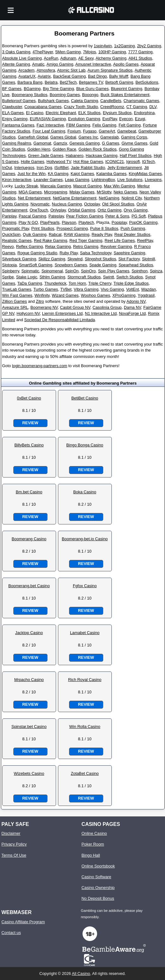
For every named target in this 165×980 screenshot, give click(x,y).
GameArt (107, 131)
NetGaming (109, 198)
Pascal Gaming (32, 216)
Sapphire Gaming (130, 253)
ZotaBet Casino (85, 773)
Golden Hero (39, 149)
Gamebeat (127, 131)
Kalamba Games (111, 174)
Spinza (156, 271)
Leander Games (48, 180)
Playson (69, 222)
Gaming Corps (134, 137)
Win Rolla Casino (85, 727)
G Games (111, 143)
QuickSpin (11, 234)
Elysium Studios (117, 113)
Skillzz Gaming (52, 259)
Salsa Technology (96, 253)
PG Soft (139, 216)
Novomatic (40, 204)
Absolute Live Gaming (22, 58)
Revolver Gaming (116, 247)
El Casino (35, 113)
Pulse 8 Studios (104, 228)
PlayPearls (50, 222)
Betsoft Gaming (119, 82)
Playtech (86, 222)
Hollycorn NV (28, 313)
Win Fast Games (17, 295)
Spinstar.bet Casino (29, 727)
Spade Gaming (103, 265)
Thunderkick (55, 283)
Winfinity (42, 295)
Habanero (74, 156)
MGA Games (30, 192)
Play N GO (28, 222)
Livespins (153, 180)
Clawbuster (12, 107)
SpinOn (72, 271)
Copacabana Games (43, 107)
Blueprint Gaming (127, 89)
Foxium (74, 131)
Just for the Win (32, 174)
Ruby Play (69, 253)
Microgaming (56, 192)
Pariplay (9, 216)
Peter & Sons (117, 216)
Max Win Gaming (119, 186)
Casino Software (96, 877)
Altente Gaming (16, 64)
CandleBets (111, 101)
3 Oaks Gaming (16, 52)
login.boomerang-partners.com (40, 366)
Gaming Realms (17, 143)
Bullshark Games (53, 101)
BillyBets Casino (29, 445)
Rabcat (55, 234)
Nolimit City (132, 198)
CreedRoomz (112, 107)
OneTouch (39, 210)
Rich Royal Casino (85, 680)
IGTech (148, 162)
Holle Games (33, 162)
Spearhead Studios (136, 265)
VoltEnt (133, 289)
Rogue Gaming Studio (37, 253)
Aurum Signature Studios (110, 70)
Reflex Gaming (30, 247)
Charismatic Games (141, 101)
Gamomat (42, 143)
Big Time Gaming (58, 89)
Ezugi (140, 119)
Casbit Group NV (75, 307)
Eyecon (126, 119)
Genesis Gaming (84, 143)
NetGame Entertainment (75, 198)
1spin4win (103, 46)
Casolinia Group (107, 307)
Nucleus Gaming (67, 204)
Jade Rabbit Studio (88, 168)
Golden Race (64, 149)
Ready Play (102, 234)
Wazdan (149, 289)
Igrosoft (133, 162)
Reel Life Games (120, 240)
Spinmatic (30, 271)
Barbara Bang (30, 82)
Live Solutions (130, 180)
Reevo (8, 247)
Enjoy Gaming (15, 119)
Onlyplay (58, 210)
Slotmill (148, 259)
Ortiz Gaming (109, 210)
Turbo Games (46, 289)
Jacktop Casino (29, 633)
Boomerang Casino (29, 539)
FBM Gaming (78, 125)
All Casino (81, 974)
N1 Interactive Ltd (101, 313)
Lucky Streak (26, 186)
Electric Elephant (61, 113)
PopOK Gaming (143, 222)
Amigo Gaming (60, 64)
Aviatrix (44, 76)
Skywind (75, 259)
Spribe (8, 277)
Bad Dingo (98, 76)
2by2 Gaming (149, 46)
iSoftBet (62, 168)
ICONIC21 (114, 162)
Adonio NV (136, 301)
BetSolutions (147, 82)
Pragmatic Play (16, 228)
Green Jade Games (46, 156)
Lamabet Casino (85, 633)
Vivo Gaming (112, 289)
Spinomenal (52, 271)
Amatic (38, 64)
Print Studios (43, 228)
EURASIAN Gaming (48, 119)
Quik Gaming (35, 234)
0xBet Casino (29, 398)
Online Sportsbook (98, 866)
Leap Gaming (77, 180)
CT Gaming (137, 107)
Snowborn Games (71, 265)
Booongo (90, 95)
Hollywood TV (59, 162)
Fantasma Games (18, 125)
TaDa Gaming (30, 283)
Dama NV (132, 307)
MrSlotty (104, 192)
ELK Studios (89, 113)
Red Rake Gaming (51, 240)
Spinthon (140, 271)
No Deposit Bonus (98, 898)
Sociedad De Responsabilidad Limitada (59, 320)
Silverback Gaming (19, 259)
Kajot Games (82, 174)
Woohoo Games (95, 295)
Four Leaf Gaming (49, 131)
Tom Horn (77, 283)
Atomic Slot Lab (71, 70)
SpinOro (88, 271)
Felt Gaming (130, 125)
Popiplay (119, 222)
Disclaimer (11, 833)
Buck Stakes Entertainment (125, 95)
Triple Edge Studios (131, 283)
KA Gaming (58, 174)
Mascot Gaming (87, 186)
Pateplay (56, 216)
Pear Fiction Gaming (85, 216)
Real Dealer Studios (132, 234)
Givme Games (135, 143)
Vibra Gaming (86, 289)
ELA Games (13, 113)
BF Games (12, 89)
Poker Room (93, 844)
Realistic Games (17, 240)
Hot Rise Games (88, 162)
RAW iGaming (77, 234)
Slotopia (10, 265)
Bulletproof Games (19, 101)
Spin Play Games (114, 271)
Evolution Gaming (84, 119)
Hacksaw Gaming (102, 156)
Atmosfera (46, 70)
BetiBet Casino (85, 398)
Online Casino (94, 833)
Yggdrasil (146, 295)
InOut (7, 168)
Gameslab (110, 137)
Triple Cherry (100, 283)
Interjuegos (24, 168)
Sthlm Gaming (52, 277)
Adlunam (68, 58)
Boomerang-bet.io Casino (85, 539)
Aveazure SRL (15, 307)
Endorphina (144, 113)
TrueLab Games (17, 289)
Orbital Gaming (82, 210)
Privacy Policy (14, 844)
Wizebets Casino (29, 773)
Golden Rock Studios (98, 149)
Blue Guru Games (92, 89)
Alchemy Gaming (111, 58)
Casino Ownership (98, 888)
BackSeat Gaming (70, 76)
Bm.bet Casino (29, 492)
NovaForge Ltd (132, 313)
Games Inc (88, 137)
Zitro (40, 301)
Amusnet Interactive (93, 64)
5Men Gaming (68, 52)
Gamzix (60, 143)
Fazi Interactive (50, 125)
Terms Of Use (14, 855)
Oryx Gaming (136, 210)
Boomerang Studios (29, 95)
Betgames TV (91, 82)
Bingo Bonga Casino (85, 445)
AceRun (51, 58)
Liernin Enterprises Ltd (62, 313)
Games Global (63, 137)
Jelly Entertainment (125, 168)
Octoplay (92, 204)
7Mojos (89, 52)
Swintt (108, 277)
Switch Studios (130, 277)
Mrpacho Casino (29, 680)
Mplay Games (82, 192)
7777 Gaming (140, 52)
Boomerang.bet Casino (29, 586)
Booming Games (65, 95)
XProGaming (124, 295)
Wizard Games (65, 295)
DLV (153, 107)
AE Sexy (86, 58)
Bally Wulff (119, 76)
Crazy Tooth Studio (81, 107)
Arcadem (26, 70)
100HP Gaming (112, 52)
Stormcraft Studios (84, 277)
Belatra (51, 82)
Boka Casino (85, 492)
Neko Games (125, 192)
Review (30, 423)
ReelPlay (145, 240)
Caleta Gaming (84, 101)
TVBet (66, 289)
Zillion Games (15, 301)
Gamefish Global (33, 137)
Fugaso (90, 131)
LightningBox (103, 180)
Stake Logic (27, 277)
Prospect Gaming (72, 228)
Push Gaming (133, 228)
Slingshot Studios (101, 259)
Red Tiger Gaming (86, 240)
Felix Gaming (104, 125)
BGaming (32, 89)
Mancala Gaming (56, 186)
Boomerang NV (44, 307)
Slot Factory (129, 259)
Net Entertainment (34, 198)
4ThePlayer (43, 52)
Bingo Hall (91, 855)
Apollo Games (126, 64)
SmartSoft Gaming (36, 265)
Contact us (11, 933)
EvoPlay (110, 119)
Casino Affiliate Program (23, 922)
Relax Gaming (58, 247)
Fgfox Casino (85, 586)
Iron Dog (44, 168)
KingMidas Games (145, 174)
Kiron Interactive (17, 180)
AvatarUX (27, 76)
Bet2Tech (68, 82)
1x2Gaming (124, 46)
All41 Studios (140, 58)
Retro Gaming (86, 247)
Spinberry (11, 271)
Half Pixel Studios (136, 156)
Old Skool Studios (118, 204)
